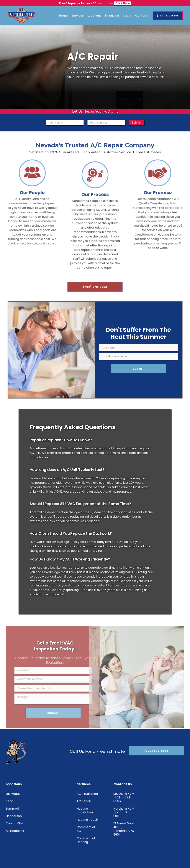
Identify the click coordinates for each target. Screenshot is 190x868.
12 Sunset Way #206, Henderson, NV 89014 (124, 829)
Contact (141, 15)
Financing (112, 15)
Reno (9, 801)
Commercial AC (86, 829)
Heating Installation (85, 810)
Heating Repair (87, 820)
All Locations (15, 831)
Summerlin (14, 809)
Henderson (14, 816)
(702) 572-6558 (95, 290)
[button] (78, 16)
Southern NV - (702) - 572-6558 (124, 797)
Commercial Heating (86, 840)
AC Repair (84, 801)
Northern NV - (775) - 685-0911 (124, 812)
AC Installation (87, 794)
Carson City (14, 823)
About (127, 15)
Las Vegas (13, 794)
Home (63, 15)
